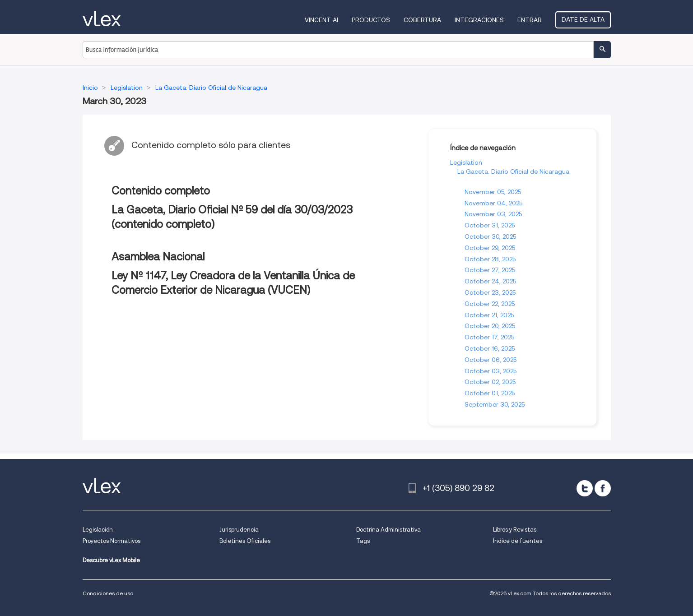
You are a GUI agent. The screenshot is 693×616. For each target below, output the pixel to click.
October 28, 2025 (490, 259)
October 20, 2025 (490, 326)
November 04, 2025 (493, 203)
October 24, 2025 (490, 281)
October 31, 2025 (490, 225)
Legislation (466, 162)
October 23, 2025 (490, 292)
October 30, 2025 (490, 236)
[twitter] (585, 488)
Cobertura (422, 20)
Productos (371, 20)
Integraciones (479, 20)
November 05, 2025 (493, 192)
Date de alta (583, 19)
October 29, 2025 (490, 248)
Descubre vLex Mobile (111, 560)
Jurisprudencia (239, 530)
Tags (363, 541)
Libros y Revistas (515, 530)
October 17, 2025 (489, 337)
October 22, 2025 (490, 304)
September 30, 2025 (495, 404)
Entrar (530, 20)
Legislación (98, 530)
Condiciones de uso (108, 593)
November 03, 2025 (493, 214)
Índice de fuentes (518, 541)
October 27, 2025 (490, 270)
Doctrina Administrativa (388, 530)
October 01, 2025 (490, 393)
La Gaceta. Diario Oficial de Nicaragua (513, 171)
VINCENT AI (321, 20)
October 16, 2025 (490, 348)
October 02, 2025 (490, 382)
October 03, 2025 (491, 371)
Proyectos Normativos (112, 541)
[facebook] (603, 488)
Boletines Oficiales (245, 541)
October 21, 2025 (489, 315)
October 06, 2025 (491, 360)
